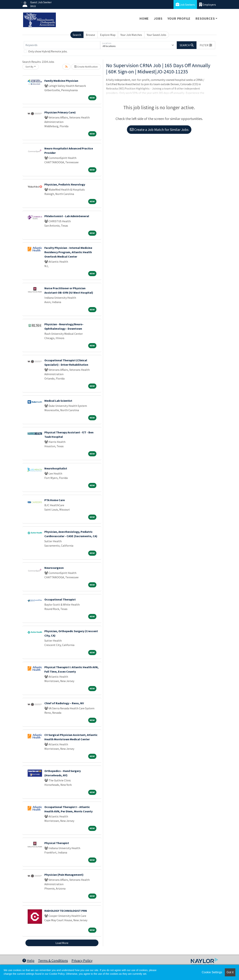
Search (77, 35)
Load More (62, 943)
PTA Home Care (55, 500)
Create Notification (86, 67)
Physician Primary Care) (60, 112)
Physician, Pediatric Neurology (65, 184)
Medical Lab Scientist (58, 401)
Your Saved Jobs (157, 35)
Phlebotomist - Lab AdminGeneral (67, 216)
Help (28, 960)
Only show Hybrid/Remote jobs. (48, 51)
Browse (90, 35)
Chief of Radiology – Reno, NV (64, 703)
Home (144, 18)
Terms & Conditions (53, 960)
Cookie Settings (212, 972)
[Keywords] (62, 45)
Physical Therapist (57, 843)
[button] (206, 45)
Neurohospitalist (56, 468)
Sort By (29, 67)
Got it (230, 972)
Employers (208, 4)
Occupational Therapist (60, 599)
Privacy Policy (82, 960)
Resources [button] (205, 18)
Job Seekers (185, 4)
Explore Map (108, 35)
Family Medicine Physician (61, 81)
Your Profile (179, 18)
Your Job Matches (131, 35)
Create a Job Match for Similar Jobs (159, 130)
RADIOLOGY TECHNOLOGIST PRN (66, 911)
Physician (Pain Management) (64, 875)
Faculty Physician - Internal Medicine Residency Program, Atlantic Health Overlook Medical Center (68, 252)
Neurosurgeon (54, 568)
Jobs (158, 18)
